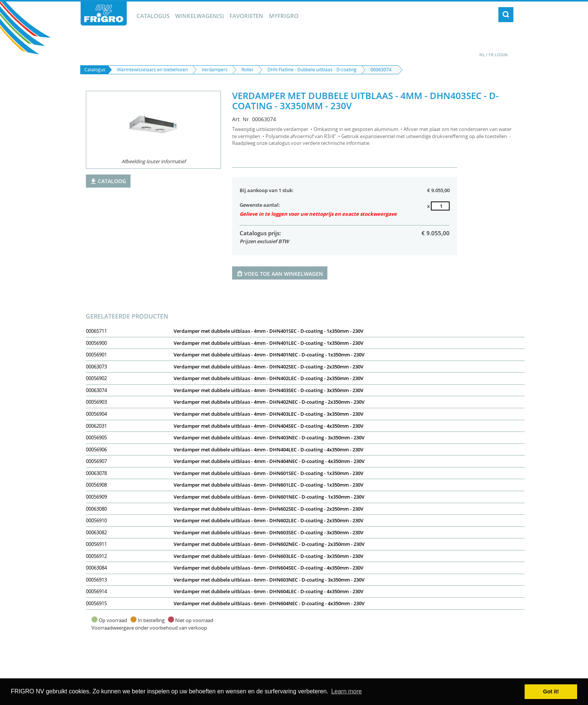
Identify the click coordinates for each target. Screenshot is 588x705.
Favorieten (246, 16)
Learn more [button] (346, 691)
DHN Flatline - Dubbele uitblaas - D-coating (312, 70)
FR (491, 55)
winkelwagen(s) (199, 16)
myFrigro (284, 16)
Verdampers (215, 70)
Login (501, 55)
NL (482, 55)
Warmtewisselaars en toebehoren (152, 70)
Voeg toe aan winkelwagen (280, 273)
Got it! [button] (551, 691)
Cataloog (108, 181)
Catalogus (153, 16)
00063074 (381, 70)
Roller (247, 70)
